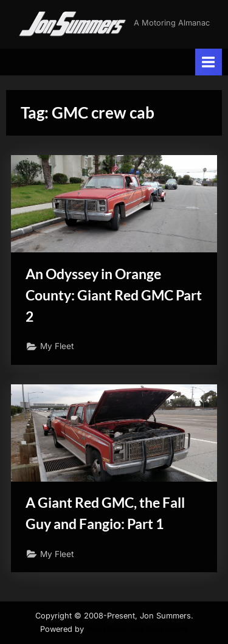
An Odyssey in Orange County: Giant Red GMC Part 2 (114, 295)
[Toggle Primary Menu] (209, 62)
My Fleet (57, 346)
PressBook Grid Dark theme (137, 629)
